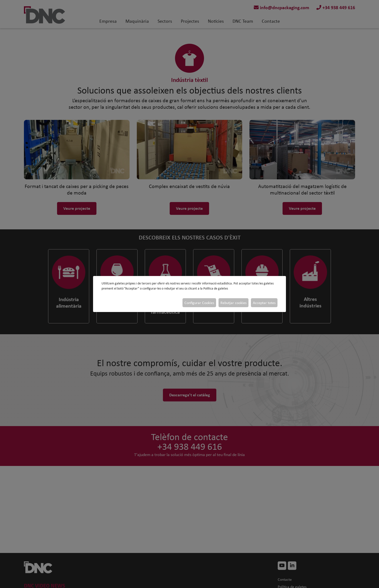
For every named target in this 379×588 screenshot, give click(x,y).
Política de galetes (216, 288)
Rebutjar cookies (233, 303)
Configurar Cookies (199, 303)
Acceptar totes (264, 303)
